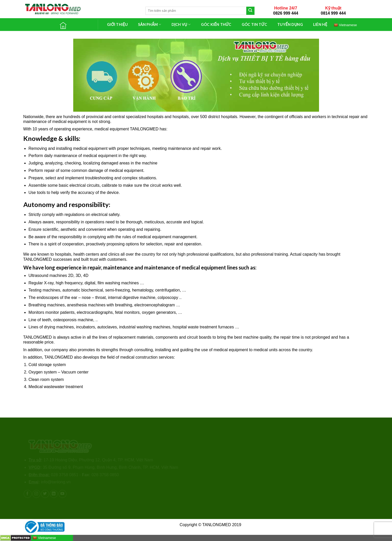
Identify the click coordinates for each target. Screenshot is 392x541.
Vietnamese (345, 25)
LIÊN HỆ (320, 24)
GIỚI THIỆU (117, 24)
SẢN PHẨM (150, 24)
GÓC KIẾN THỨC (216, 24)
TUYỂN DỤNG (290, 24)
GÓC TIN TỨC (254, 24)
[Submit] (250, 11)
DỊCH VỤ (181, 24)
